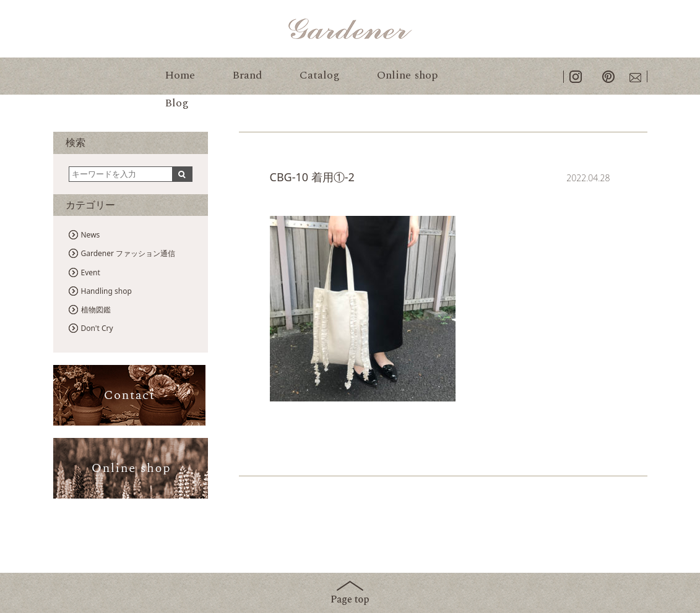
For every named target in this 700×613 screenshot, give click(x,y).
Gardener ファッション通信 (128, 253)
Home (180, 75)
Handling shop (106, 291)
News (91, 235)
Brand (247, 75)
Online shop (407, 75)
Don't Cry (97, 328)
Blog (177, 103)
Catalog (320, 75)
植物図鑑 (96, 310)
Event (91, 272)
